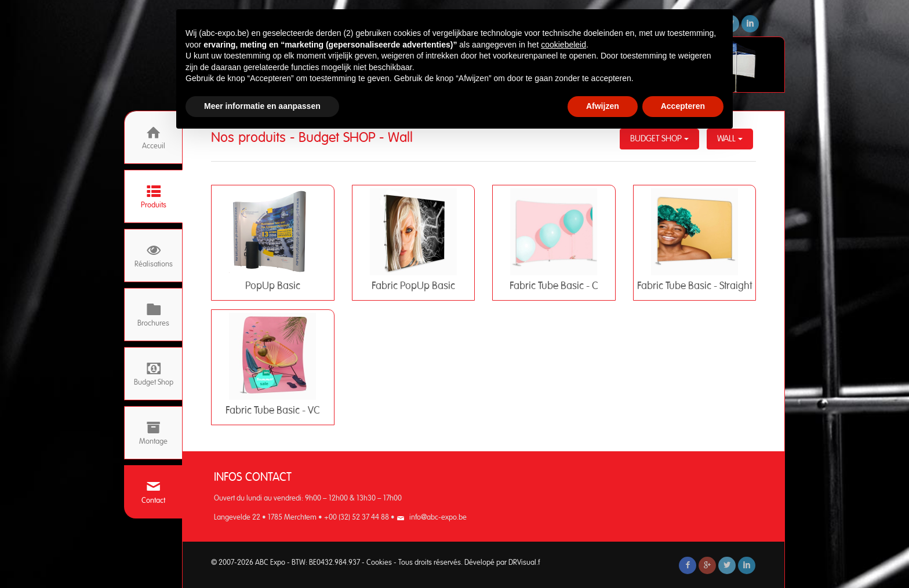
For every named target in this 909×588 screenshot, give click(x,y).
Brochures (153, 315)
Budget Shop (154, 374)
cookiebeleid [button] (563, 45)
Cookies (379, 563)
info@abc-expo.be (438, 518)
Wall (730, 139)
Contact (153, 492)
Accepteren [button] (683, 106)
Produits (154, 197)
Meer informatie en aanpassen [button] (262, 106)
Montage (153, 433)
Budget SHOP (659, 139)
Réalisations (154, 256)
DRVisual (522, 563)
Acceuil (154, 138)
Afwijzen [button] (603, 106)
